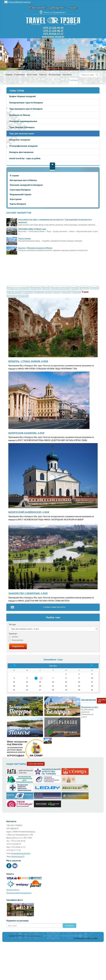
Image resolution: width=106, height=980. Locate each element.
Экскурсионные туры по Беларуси (26, 103)
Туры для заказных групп (22, 133)
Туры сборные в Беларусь (22, 127)
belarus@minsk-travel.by (19, 2)
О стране (14, 175)
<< (14, 666)
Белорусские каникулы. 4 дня (26, 433)
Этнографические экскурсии (23, 146)
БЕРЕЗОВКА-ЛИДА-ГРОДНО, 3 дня (32, 229)
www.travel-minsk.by (53, 37)
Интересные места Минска (23, 180)
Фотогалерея (55, 75)
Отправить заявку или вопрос (54, 607)
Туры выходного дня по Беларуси (26, 109)
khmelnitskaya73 (18, 856)
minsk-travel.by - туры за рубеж (25, 158)
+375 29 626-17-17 (53, 34)
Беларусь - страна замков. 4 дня (28, 361)
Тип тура (12, 624)
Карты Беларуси (18, 204)
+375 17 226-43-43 (53, 28)
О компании (20, 75)
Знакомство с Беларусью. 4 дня (28, 593)
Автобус (13, 637)
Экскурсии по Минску (20, 115)
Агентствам (32, 75)
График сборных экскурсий (22, 96)
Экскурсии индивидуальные (23, 121)
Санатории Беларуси (20, 190)
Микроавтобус (16, 640)
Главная (9, 75)
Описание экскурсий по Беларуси (26, 185)
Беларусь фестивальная (21, 152)
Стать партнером (36, 764)
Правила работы (13, 890)
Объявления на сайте (90, 707)
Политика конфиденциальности (19, 893)
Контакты (67, 75)
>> (92, 666)
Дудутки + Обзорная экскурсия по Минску (35, 248)
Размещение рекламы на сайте (86, 938)
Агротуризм (16, 199)
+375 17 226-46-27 (53, 31)
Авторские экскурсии (20, 140)
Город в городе (24, 238)
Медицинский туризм (20, 194)
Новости (43, 75)
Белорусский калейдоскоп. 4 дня (29, 512)
